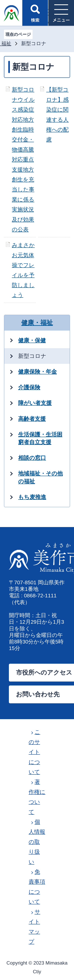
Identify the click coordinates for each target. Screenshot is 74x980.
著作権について (37, 797)
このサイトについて (34, 752)
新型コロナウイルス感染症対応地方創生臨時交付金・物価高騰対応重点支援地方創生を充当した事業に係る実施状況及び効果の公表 (23, 159)
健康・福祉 (37, 323)
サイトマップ (34, 927)
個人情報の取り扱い (37, 842)
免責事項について (37, 887)
